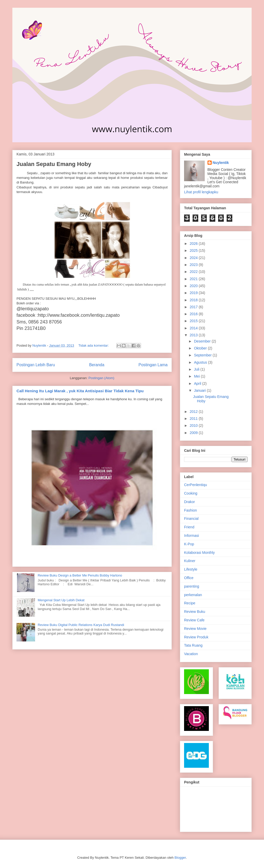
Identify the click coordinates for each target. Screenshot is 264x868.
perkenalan (193, 595)
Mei (197, 376)
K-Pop (189, 544)
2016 (194, 314)
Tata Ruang (193, 645)
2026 (194, 244)
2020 (194, 286)
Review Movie (195, 629)
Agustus (201, 362)
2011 (194, 419)
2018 (194, 300)
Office (189, 578)
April (198, 383)
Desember (203, 341)
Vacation (191, 654)
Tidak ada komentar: (94, 345)
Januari (200, 390)
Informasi (192, 536)
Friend (189, 527)
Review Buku (195, 612)
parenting (192, 586)
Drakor (189, 502)
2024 (194, 258)
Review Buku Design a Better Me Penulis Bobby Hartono (80, 575)
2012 (194, 412)
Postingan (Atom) (101, 378)
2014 (194, 328)
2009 (194, 433)
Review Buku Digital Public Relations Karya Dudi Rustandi (81, 625)
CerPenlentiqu (196, 485)
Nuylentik (221, 163)
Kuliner (190, 561)
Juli (197, 369)
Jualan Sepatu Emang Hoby (54, 164)
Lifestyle (191, 569)
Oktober (201, 348)
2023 (194, 265)
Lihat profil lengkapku (201, 192)
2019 (194, 293)
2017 (194, 307)
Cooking (191, 493)
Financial (191, 519)
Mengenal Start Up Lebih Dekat (61, 600)
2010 (194, 425)
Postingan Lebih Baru (36, 365)
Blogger (180, 858)
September (203, 355)
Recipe (190, 603)
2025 (194, 251)
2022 (194, 272)
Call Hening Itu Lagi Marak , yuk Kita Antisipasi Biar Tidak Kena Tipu (80, 391)
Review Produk (196, 637)
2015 (194, 321)
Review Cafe (194, 620)
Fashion (191, 510)
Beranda (97, 365)
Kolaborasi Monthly (199, 553)
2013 (194, 335)
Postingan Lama (153, 365)
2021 (194, 279)
